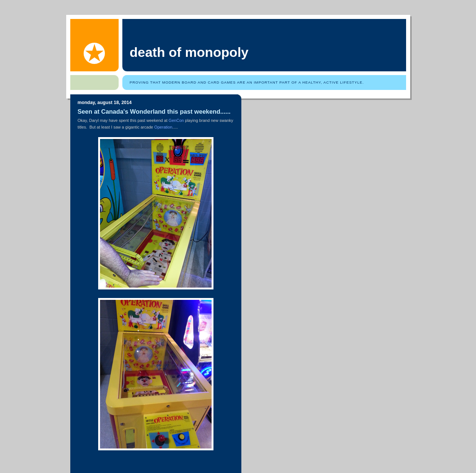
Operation (163, 127)
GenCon (176, 120)
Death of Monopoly (189, 52)
